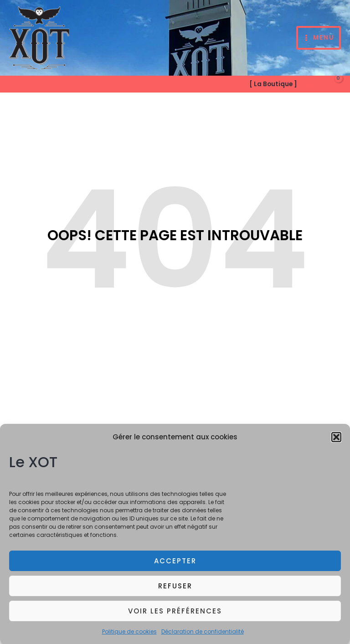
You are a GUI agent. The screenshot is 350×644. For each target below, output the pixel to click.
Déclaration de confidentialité (203, 636)
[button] (336, 441)
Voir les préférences (175, 615)
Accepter (175, 564)
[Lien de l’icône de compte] (310, 84)
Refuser (175, 590)
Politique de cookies (129, 636)
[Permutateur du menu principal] (319, 38)
